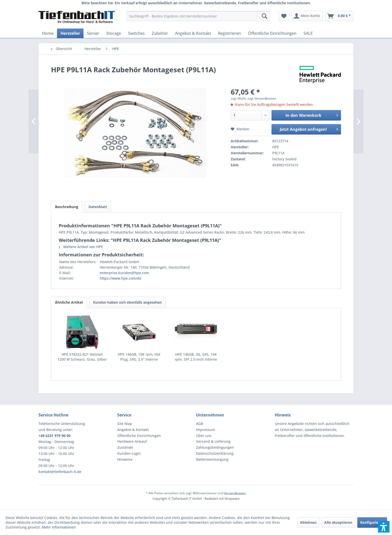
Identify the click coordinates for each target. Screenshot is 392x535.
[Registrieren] (229, 33)
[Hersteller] (70, 33)
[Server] (93, 33)
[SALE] (308, 33)
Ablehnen (308, 522)
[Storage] (114, 33)
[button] (384, 527)
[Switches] (136, 33)
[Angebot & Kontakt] (193, 33)
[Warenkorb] (339, 16)
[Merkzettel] (284, 16)
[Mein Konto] (307, 16)
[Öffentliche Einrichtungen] (272, 33)
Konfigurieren (372, 522)
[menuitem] (198, 16)
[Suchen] (264, 16)
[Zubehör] (160, 33)
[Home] (48, 33)
